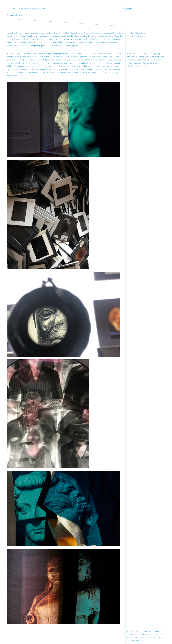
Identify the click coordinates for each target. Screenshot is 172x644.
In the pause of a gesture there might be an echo (26, 8)
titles (123, 8)
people (129, 8)
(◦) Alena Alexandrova (136, 33)
